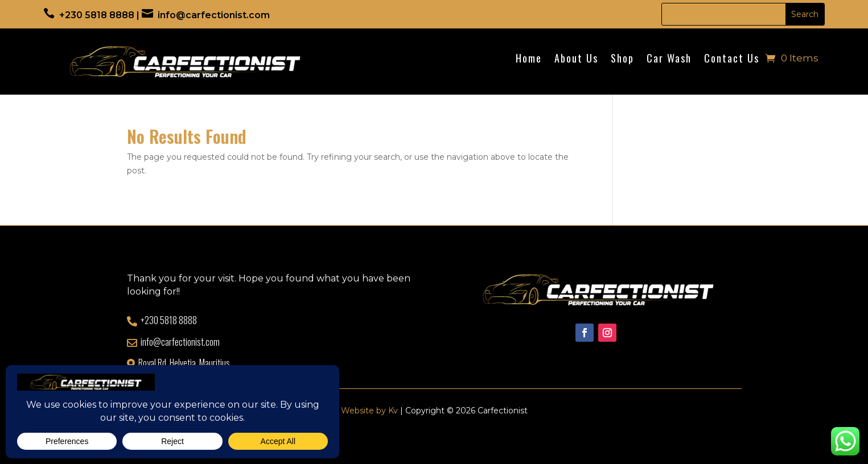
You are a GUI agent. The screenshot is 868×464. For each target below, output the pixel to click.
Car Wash (669, 60)
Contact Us (732, 60)
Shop (622, 60)
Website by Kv (369, 411)
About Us (576, 60)
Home (529, 60)
